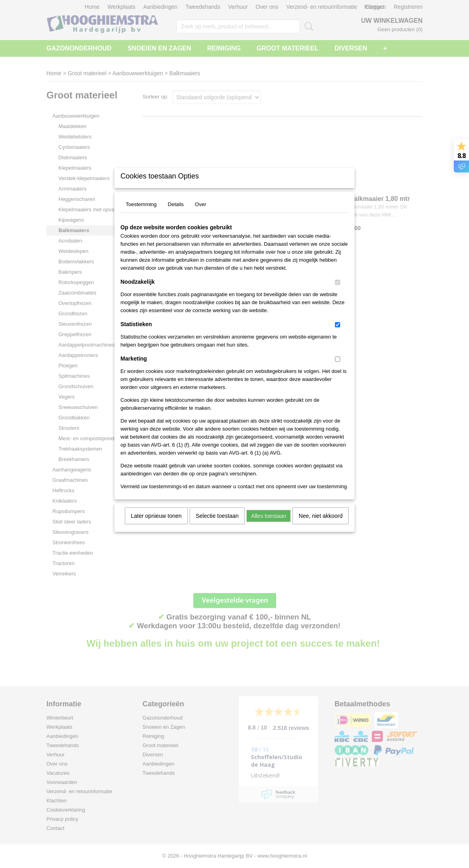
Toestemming (141, 215)
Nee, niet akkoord (321, 526)
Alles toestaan (269, 526)
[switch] (338, 293)
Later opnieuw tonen (156, 526)
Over (200, 215)
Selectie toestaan (217, 526)
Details (176, 215)
